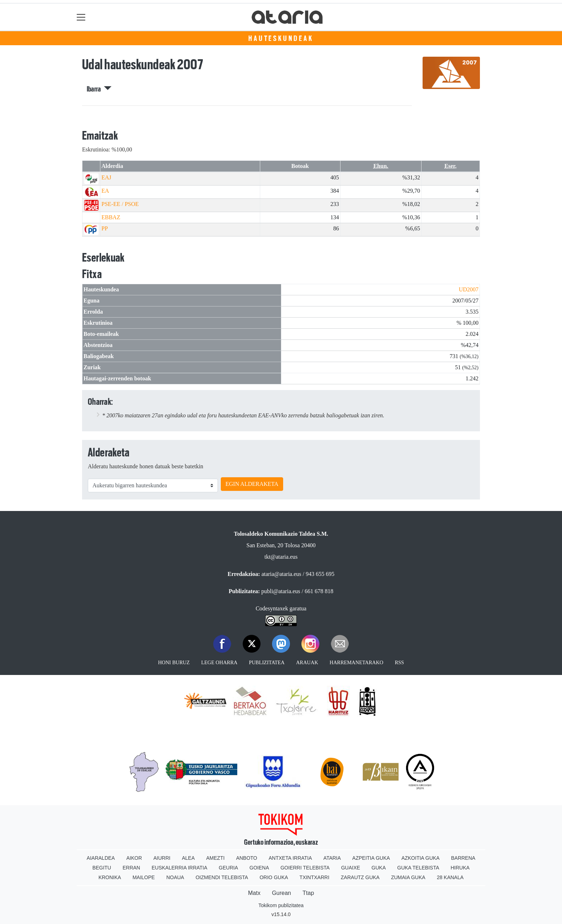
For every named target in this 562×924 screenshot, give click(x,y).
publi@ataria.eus (281, 591)
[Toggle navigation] (81, 17)
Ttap (308, 893)
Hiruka (460, 868)
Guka (379, 868)
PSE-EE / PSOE (120, 204)
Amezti (215, 858)
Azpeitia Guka (371, 858)
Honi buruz (174, 662)
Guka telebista (418, 868)
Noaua (175, 877)
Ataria (332, 858)
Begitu (102, 868)
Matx (254, 893)
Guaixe (351, 868)
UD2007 (469, 289)
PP (105, 228)
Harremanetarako (357, 662)
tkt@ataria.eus (281, 557)
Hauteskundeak (281, 38)
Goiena (259, 868)
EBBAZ (111, 217)
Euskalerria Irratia (179, 868)
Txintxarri (315, 877)
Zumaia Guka (408, 877)
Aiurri (162, 858)
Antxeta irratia (290, 858)
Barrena (463, 858)
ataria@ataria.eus (281, 574)
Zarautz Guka (360, 877)
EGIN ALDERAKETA (252, 484)
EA (105, 191)
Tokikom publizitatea (281, 905)
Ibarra (99, 89)
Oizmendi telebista (222, 877)
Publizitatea (267, 662)
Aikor (134, 858)
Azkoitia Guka (421, 858)
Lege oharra (219, 662)
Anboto (247, 858)
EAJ (106, 177)
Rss (399, 662)
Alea (188, 858)
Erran (131, 868)
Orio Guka (274, 877)
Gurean (282, 893)
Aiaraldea (101, 858)
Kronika (110, 877)
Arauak (307, 662)
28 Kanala (450, 877)
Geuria (228, 868)
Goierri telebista (305, 868)
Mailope (144, 877)
